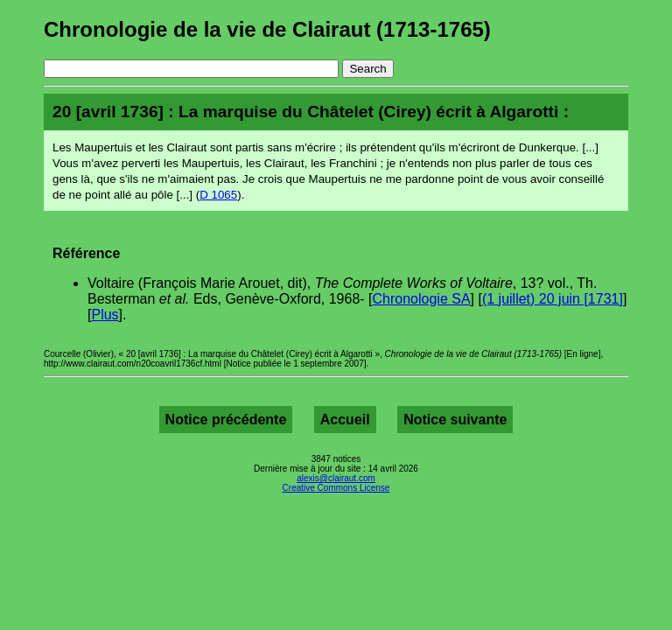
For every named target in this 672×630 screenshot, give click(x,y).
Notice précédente (226, 420)
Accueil (345, 420)
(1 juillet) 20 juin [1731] (553, 299)
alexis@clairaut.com (336, 478)
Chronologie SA (422, 299)
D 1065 (218, 195)
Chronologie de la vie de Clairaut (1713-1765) (267, 29)
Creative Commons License (336, 488)
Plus (105, 315)
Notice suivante (455, 420)
